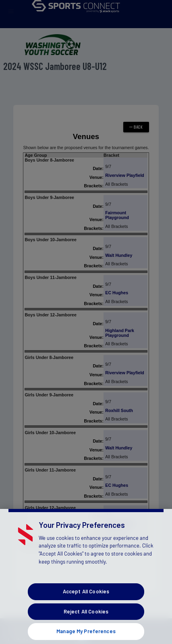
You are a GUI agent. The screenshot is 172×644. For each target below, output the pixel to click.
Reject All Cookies (86, 617)
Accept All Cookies (86, 597)
